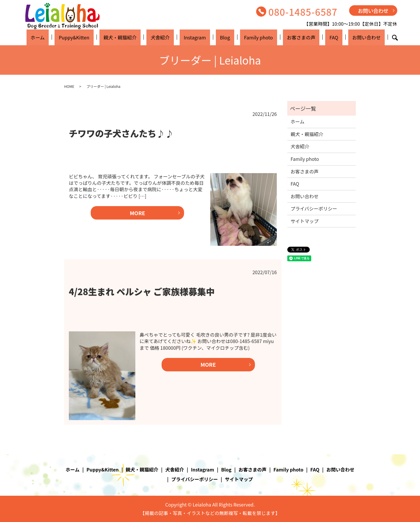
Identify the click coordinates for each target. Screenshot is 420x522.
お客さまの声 (287, 37)
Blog (222, 37)
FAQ (313, 37)
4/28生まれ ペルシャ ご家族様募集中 (142, 291)
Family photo (250, 37)
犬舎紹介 (170, 37)
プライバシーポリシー (314, 208)
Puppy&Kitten (94, 37)
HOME (69, 86)
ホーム (63, 37)
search (366, 38)
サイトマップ (304, 221)
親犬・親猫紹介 (135, 37)
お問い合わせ (373, 11)
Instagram (199, 37)
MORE (138, 213)
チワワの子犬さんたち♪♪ (121, 133)
